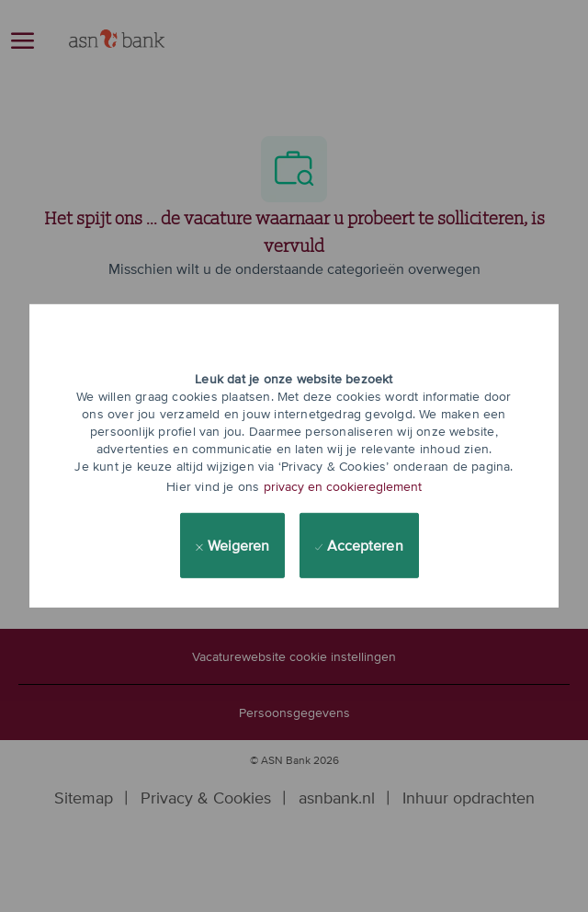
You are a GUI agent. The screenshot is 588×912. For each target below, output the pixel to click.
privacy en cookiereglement (343, 486)
